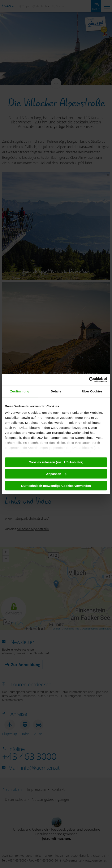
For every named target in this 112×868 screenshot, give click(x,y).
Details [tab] (56, 391)
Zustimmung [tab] (20, 391)
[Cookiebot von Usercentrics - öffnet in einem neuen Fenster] (89, 380)
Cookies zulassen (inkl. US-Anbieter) (56, 462)
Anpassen (56, 474)
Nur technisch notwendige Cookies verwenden (56, 486)
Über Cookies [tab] (92, 391)
